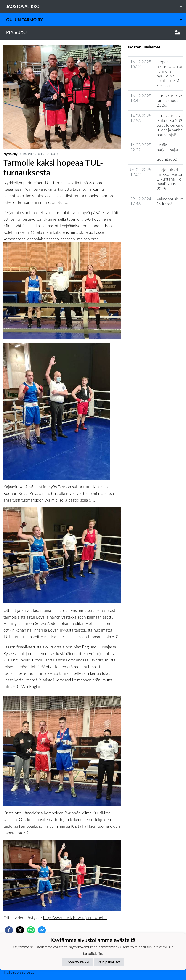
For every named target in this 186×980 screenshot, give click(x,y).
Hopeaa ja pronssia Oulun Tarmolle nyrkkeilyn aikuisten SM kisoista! (170, 73)
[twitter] (20, 930)
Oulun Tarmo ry (96, 20)
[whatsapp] (31, 930)
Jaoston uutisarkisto (148, 217)
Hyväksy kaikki (77, 962)
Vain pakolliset (109, 962)
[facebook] (9, 930)
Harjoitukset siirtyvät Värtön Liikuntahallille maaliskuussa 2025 (170, 179)
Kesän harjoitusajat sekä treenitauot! (167, 152)
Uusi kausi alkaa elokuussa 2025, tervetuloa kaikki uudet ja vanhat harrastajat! (171, 125)
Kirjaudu (93, 33)
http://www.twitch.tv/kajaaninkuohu (75, 918)
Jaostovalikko (96, 7)
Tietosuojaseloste (19, 972)
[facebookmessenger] (42, 930)
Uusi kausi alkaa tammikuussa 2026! (171, 100)
